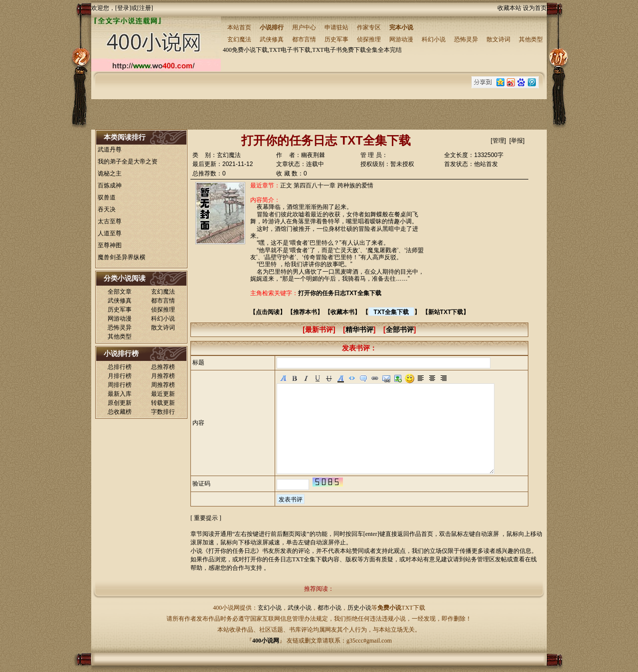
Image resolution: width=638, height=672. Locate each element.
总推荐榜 (163, 367)
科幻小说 (434, 39)
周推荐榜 (163, 385)
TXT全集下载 (392, 312)
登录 (123, 8)
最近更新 (163, 394)
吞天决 (107, 209)
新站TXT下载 (446, 312)
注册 (145, 8)
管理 (498, 141)
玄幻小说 (270, 608)
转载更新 (163, 403)
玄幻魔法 (239, 39)
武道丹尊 (110, 150)
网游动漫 (401, 39)
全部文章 (120, 292)
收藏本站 (509, 8)
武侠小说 (300, 608)
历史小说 (359, 608)
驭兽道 (107, 197)
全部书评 (400, 330)
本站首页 (239, 27)
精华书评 (359, 330)
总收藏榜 (120, 412)
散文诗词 (498, 39)
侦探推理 (369, 39)
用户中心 (304, 27)
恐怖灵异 (466, 39)
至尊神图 (110, 245)
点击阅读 (268, 312)
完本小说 (401, 27)
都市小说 (329, 608)
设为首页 (535, 8)
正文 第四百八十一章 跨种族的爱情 (327, 185)
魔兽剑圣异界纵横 (122, 257)
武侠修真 (272, 39)
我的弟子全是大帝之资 (128, 162)
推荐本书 (305, 312)
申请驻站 (336, 27)
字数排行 (163, 412)
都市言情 (304, 39)
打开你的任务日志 (232, 551)
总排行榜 (120, 367)
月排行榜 (120, 376)
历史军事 (336, 39)
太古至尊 (110, 221)
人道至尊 (110, 233)
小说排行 (272, 27)
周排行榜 (120, 385)
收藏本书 (342, 312)
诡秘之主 (110, 173)
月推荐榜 (163, 376)
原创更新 (120, 403)
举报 (517, 141)
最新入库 (120, 394)
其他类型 (531, 39)
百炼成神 (110, 185)
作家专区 (369, 27)
